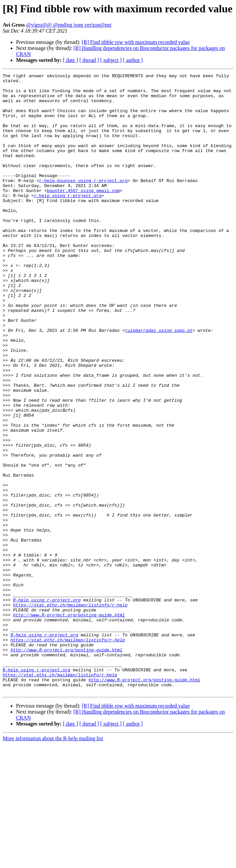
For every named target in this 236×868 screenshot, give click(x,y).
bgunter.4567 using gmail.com (83, 214)
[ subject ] (111, 60)
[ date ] (70, 60)
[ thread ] (89, 60)
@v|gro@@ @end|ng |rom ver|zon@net (69, 25)
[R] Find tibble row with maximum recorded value (136, 42)
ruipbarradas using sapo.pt (159, 382)
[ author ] (133, 60)
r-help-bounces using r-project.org (83, 202)
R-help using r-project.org (47, 706)
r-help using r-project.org (68, 220)
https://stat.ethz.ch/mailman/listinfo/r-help (70, 712)
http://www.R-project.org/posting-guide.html (69, 724)
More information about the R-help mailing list (53, 862)
